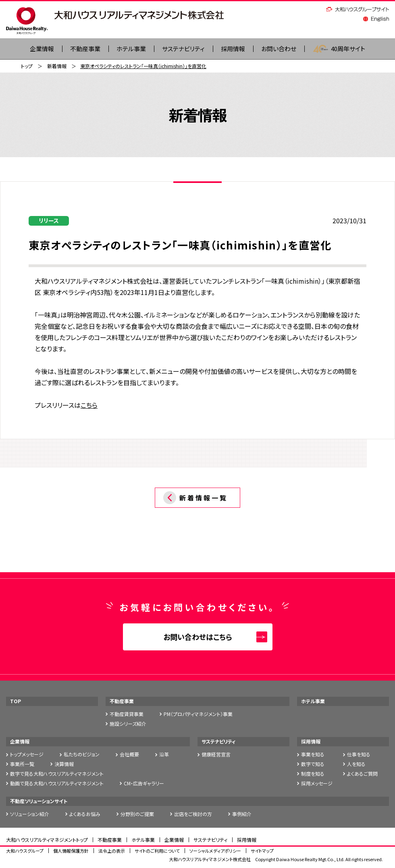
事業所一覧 (22, 764)
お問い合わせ (283, 49)
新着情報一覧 (204, 498)
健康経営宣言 (216, 755)
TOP (16, 701)
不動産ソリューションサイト (39, 801)
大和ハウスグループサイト (358, 9)
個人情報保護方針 (71, 851)
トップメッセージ (27, 755)
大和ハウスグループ (25, 851)
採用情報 (235, 49)
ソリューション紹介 (30, 814)
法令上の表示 (112, 851)
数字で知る (313, 764)
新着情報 (57, 66)
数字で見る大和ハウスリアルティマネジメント (57, 774)
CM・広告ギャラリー (144, 784)
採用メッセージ (317, 784)
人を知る (356, 764)
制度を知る (313, 774)
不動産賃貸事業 (127, 714)
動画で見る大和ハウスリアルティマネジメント (57, 784)
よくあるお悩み (85, 814)
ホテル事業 (129, 49)
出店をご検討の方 (193, 814)
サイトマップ (262, 851)
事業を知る (313, 755)
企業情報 (20, 742)
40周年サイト (345, 49)
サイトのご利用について (157, 851)
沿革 (164, 755)
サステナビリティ (183, 49)
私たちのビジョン (82, 755)
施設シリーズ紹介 (128, 724)
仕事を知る (359, 755)
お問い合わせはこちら (198, 637)
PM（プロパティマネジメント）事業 (198, 714)
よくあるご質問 (362, 774)
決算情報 (64, 764)
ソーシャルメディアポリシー (215, 851)
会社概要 (129, 755)
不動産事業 (81, 49)
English (376, 19)
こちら (89, 405)
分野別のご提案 (137, 814)
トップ (27, 66)
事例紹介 (242, 814)
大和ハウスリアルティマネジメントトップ (47, 840)
